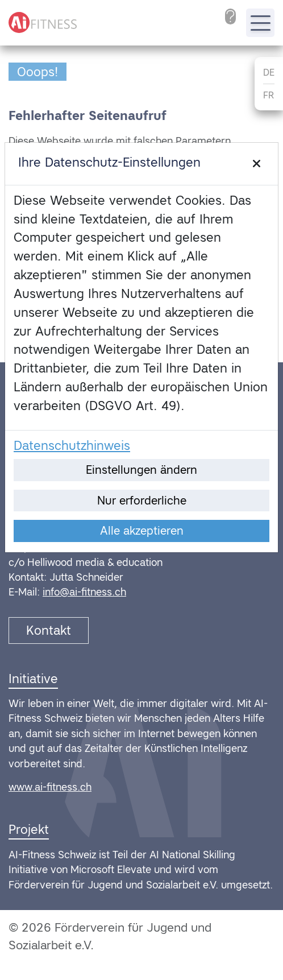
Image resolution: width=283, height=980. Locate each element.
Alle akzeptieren (142, 531)
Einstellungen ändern (141, 470)
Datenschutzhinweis (72, 445)
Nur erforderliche (142, 501)
